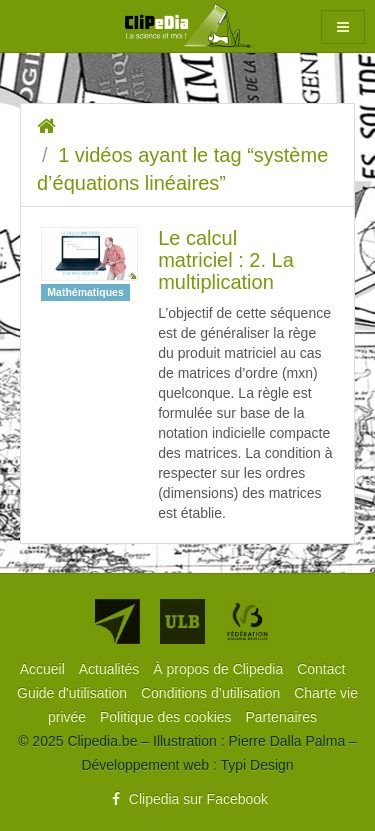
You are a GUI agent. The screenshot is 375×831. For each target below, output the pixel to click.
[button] (343, 27)
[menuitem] (44, 669)
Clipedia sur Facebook (187, 799)
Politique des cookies (167, 717)
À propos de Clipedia (220, 669)
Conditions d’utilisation (212, 693)
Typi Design (256, 765)
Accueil (44, 669)
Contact (321, 669)
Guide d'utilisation (74, 693)
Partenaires (281, 717)
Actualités (111, 669)
